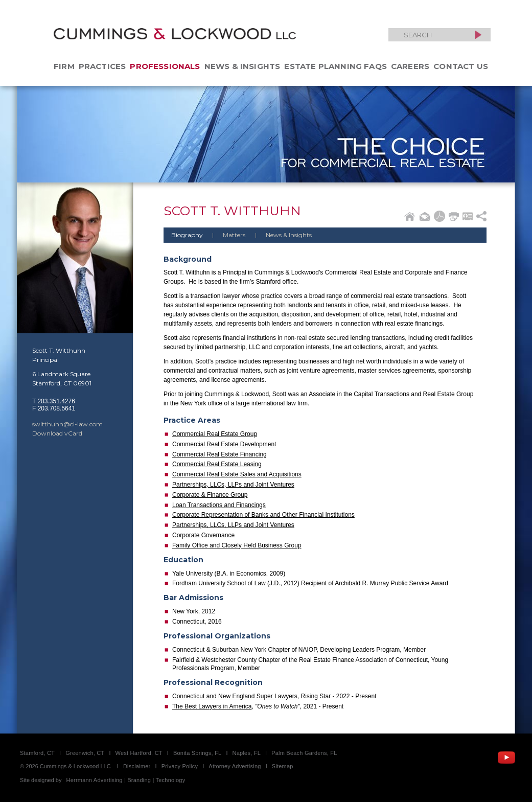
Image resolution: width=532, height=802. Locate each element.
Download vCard (57, 433)
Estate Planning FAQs (336, 66)
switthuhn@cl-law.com (67, 424)
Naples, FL (247, 753)
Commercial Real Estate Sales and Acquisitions (237, 474)
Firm (64, 66)
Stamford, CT (37, 753)
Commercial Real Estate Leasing (217, 464)
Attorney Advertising (235, 766)
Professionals (165, 66)
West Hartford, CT (139, 753)
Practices (102, 66)
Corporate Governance (203, 535)
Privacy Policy (180, 766)
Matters (225, 235)
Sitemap (283, 766)
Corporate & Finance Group (210, 495)
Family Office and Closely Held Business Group (237, 545)
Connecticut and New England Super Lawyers (235, 696)
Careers (410, 66)
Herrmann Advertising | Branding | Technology (126, 780)
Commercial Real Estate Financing (219, 454)
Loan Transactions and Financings (219, 505)
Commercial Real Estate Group (215, 434)
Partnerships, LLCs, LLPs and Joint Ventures (233, 485)
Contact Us (461, 66)
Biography (187, 235)
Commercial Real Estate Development (224, 444)
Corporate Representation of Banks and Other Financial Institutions (263, 515)
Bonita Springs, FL (197, 753)
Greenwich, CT (85, 753)
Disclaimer (137, 766)
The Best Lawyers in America (212, 706)
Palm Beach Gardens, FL (304, 753)
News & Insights (242, 66)
